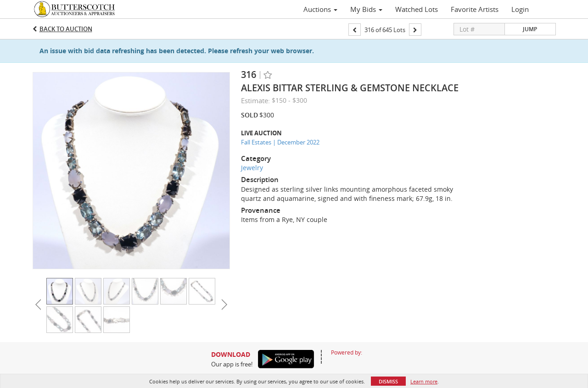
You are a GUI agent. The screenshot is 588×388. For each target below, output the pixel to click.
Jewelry (252, 168)
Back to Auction (66, 29)
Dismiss (388, 381)
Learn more (424, 381)
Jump (530, 29)
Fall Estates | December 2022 (280, 142)
